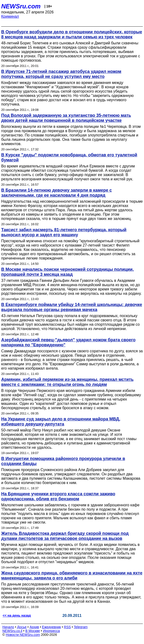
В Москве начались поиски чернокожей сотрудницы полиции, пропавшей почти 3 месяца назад (67, 272)
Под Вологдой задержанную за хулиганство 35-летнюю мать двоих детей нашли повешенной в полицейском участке (66, 118)
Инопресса (52, 631)
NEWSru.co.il (12, 631)
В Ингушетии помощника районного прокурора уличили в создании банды (63, 461)
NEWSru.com (21, 6)
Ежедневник (52, 627)
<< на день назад (17, 615)
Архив (34, 627)
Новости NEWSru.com (23, 635)
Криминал (10, 16)
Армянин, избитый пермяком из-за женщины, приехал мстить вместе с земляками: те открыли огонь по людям (67, 382)
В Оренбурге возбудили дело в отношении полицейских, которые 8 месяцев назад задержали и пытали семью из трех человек (72, 34)
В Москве (33, 631)
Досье (22, 627)
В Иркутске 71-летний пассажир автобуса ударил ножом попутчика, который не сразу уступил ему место (61, 74)
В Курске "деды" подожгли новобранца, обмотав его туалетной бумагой (69, 157)
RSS (67, 627)
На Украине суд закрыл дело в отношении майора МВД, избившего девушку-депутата (61, 422)
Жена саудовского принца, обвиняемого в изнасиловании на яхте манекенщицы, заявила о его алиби (72, 576)
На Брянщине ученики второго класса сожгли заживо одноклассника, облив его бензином (58, 496)
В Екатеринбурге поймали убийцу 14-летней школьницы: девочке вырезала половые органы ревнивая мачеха (72, 307)
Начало (8, 627)
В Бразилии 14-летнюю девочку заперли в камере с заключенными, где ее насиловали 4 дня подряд (57, 193)
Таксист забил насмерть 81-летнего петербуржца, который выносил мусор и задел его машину (64, 232)
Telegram (81, 627)
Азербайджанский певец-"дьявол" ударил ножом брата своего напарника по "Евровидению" (68, 342)
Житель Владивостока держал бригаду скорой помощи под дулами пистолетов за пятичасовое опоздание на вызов (65, 536)
